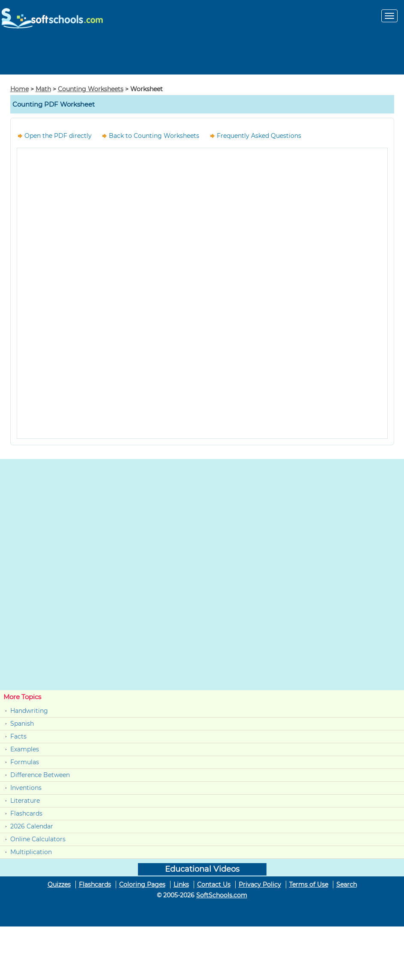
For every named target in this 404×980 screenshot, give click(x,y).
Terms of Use (309, 885)
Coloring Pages (142, 885)
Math (43, 89)
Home (19, 89)
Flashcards (26, 813)
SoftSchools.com (222, 895)
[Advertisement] (202, 55)
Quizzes (59, 885)
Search (347, 885)
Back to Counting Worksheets (154, 136)
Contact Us (214, 885)
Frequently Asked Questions (259, 136)
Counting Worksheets (91, 89)
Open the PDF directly (58, 136)
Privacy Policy (260, 885)
